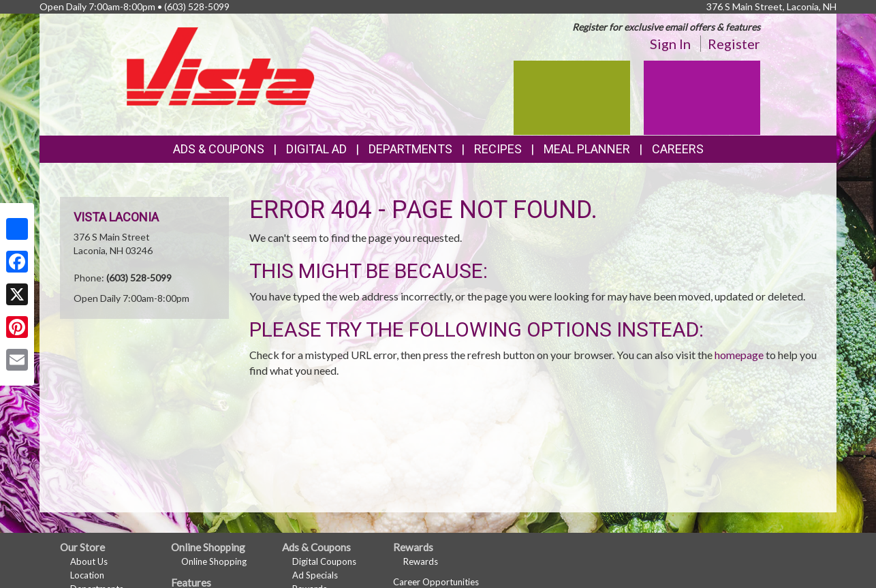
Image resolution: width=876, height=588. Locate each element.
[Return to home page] (221, 65)
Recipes (498, 149)
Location (87, 575)
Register (734, 44)
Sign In (670, 44)
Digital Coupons (324, 561)
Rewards (421, 561)
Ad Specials (315, 575)
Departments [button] (410, 149)
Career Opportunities (436, 582)
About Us (89, 561)
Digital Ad (316, 149)
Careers (678, 149)
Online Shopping (214, 561)
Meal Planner (587, 149)
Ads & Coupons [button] (219, 149)
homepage (739, 355)
